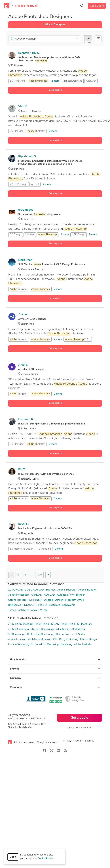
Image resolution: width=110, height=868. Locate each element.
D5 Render (35, 600)
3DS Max (80, 634)
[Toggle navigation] (8, 6)
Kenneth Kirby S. (29, 53)
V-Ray (44, 610)
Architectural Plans (72, 81)
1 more (65, 235)
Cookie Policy (45, 859)
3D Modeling (17, 131)
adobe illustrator (83, 644)
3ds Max (30, 235)
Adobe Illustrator (67, 590)
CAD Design (79, 235)
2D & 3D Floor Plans (81, 624)
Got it (13, 857)
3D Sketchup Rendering (39, 634)
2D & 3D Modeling (18, 629)
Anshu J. (24, 315)
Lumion (59, 600)
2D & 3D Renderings (42, 629)
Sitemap (89, 741)
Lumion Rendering (19, 644)
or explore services (80, 728)
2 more (55, 81)
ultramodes (26, 210)
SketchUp (55, 605)
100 (39, 575)
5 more (93, 235)
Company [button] (55, 678)
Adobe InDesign (87, 590)
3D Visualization (64, 634)
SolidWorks (69, 605)
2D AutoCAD (16, 590)
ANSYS (35, 184)
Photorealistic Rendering (45, 644)
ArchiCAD (36, 595)
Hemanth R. (26, 419)
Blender (80, 595)
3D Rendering (17, 81)
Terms (78, 741)
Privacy (67, 741)
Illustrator (36, 131)
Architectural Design (40, 639)
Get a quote (55, 90)
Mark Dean (25, 260)
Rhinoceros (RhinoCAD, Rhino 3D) (28, 605)
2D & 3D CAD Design (55, 624)
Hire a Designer (55, 25)
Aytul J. (23, 365)
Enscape (48, 600)
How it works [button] (55, 660)
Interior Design (88, 639)
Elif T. (22, 470)
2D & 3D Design (19, 184)
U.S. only (88, 43)
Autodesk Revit (65, 595)
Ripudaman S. (27, 157)
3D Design (16, 235)
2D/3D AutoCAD (34, 590)
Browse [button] (55, 669)
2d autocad (62, 629)
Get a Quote (97, 6)
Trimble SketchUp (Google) (23, 610)
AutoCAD (91, 81)
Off (89, 38)
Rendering (66, 644)
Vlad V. (23, 106)
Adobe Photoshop (18, 595)
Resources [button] (55, 687)
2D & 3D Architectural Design (25, 624)
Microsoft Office (75, 600)
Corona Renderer (18, 600)
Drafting (74, 639)
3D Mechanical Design (22, 549)
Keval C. (24, 524)
